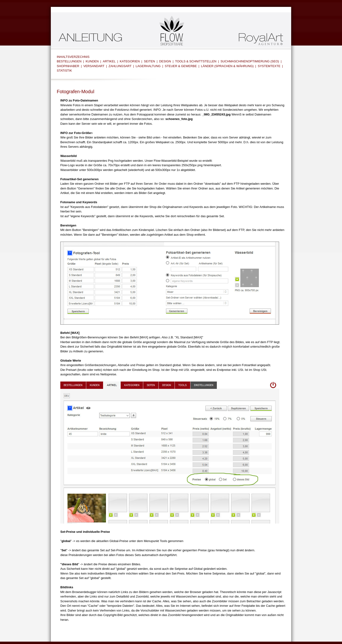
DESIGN (165, 61)
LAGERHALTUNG (148, 66)
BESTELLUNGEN (69, 61)
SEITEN (150, 61)
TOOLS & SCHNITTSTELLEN (196, 61)
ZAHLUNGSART (120, 66)
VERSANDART (94, 66)
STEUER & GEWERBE (181, 66)
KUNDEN (92, 61)
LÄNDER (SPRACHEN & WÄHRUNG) (227, 66)
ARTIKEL (109, 61)
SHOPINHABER (68, 66)
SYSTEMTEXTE (269, 66)
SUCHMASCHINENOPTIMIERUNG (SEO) (250, 61)
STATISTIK (64, 71)
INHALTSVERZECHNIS (73, 57)
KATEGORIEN (130, 61)
